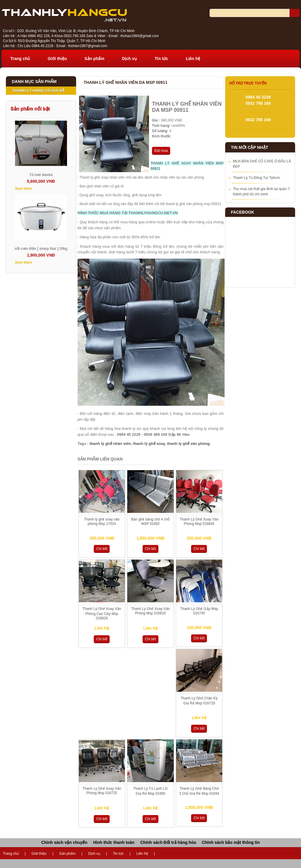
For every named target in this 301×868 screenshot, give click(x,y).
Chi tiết (102, 549)
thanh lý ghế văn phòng (188, 444)
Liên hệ (193, 59)
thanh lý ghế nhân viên (110, 444)
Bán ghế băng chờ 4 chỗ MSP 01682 (150, 522)
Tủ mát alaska (41, 175)
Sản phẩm (95, 59)
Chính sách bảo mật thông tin (231, 842)
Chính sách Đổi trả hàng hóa (168, 842)
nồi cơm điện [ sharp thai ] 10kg (41, 249)
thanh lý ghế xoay (149, 444)
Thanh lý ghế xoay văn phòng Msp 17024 (102, 522)
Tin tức (161, 59)
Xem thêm (23, 189)
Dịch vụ (129, 59)
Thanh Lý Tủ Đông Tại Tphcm (256, 178)
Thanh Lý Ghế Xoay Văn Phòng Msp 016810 (150, 611)
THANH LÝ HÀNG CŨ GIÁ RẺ (38, 90)
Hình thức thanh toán (114, 842)
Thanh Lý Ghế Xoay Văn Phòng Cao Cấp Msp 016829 (102, 613)
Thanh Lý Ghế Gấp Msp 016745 (199, 611)
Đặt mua (161, 151)
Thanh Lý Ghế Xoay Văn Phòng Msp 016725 (102, 791)
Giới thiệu (57, 59)
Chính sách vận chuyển (64, 842)
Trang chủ (20, 59)
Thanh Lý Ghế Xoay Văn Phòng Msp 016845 (199, 522)
